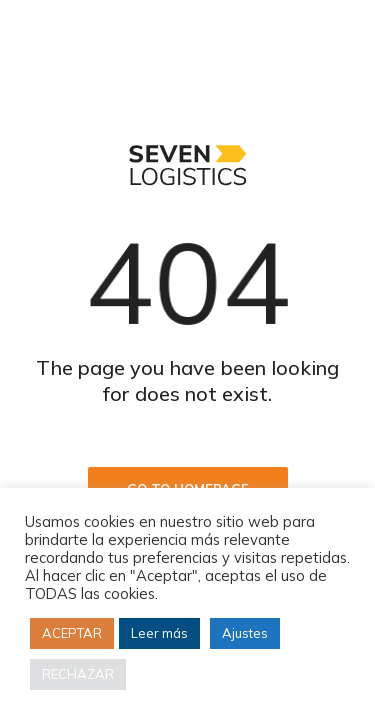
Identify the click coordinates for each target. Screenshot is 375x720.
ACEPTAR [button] (72, 633)
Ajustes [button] (245, 633)
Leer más (159, 633)
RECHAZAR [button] (78, 674)
